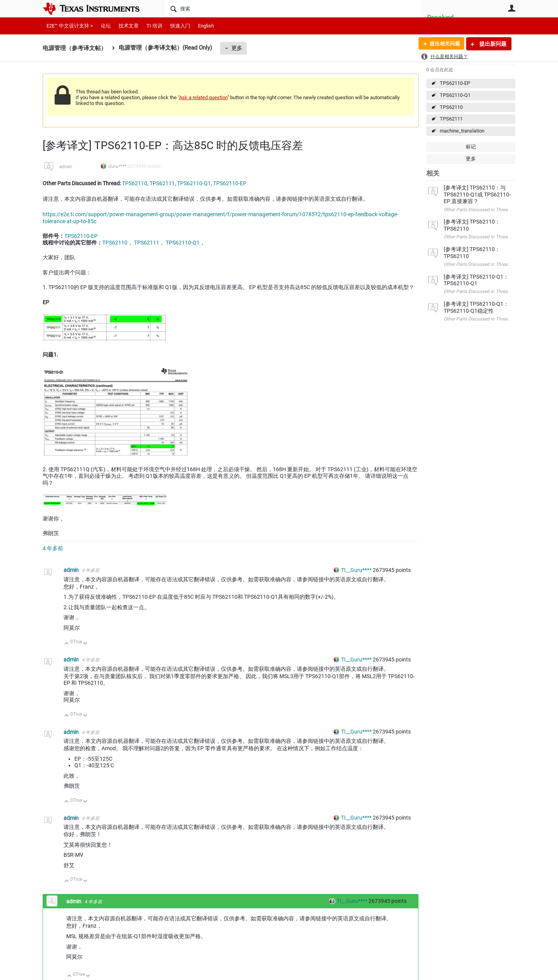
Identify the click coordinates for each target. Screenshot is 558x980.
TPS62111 (451, 119)
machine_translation (462, 131)
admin (65, 167)
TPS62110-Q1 (455, 95)
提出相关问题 (443, 44)
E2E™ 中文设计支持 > (70, 26)
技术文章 (129, 26)
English (206, 26)
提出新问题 (492, 44)
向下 (85, 644)
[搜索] (293, 9)
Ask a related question (203, 97)
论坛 (106, 26)
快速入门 (180, 26)
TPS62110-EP (455, 83)
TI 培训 (154, 26)
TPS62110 (451, 107)
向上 (67, 644)
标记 (471, 147)
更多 (237, 48)
